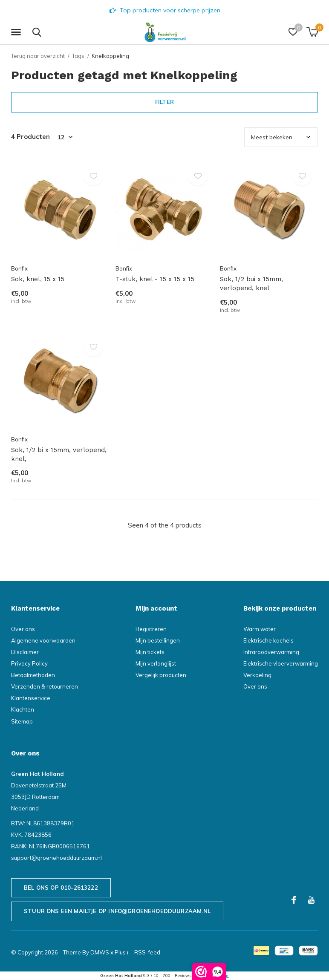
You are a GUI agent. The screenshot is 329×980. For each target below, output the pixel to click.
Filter (164, 102)
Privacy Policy (29, 663)
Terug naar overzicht (38, 56)
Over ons (23, 629)
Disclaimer (25, 652)
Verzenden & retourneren (45, 686)
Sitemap (22, 721)
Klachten (23, 709)
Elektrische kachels (268, 640)
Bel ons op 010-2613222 (61, 888)
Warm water (260, 629)
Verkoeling (257, 675)
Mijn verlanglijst (156, 663)
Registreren (151, 629)
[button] (17, 32)
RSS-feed (147, 952)
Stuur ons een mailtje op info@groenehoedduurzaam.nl (117, 911)
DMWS (100, 952)
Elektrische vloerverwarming (281, 663)
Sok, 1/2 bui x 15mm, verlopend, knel (251, 284)
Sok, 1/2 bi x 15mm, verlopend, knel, (59, 454)
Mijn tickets (150, 652)
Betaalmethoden (33, 675)
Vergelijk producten (161, 675)
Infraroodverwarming (271, 652)
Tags (78, 56)
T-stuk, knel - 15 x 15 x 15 (155, 279)
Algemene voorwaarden (43, 640)
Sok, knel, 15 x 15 (38, 279)
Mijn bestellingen (158, 640)
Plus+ (122, 952)
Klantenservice (31, 698)
